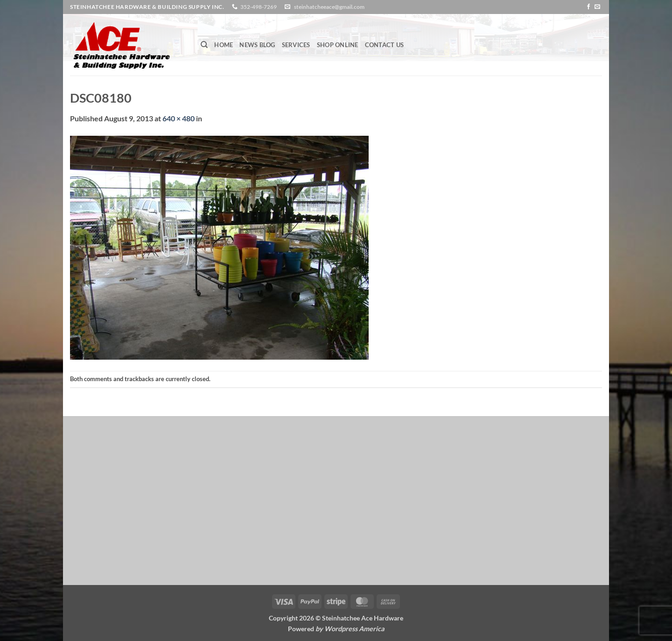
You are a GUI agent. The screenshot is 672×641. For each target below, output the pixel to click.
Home (224, 45)
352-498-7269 (259, 7)
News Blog (257, 45)
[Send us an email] (597, 7)
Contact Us (385, 45)
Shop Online (338, 45)
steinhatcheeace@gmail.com (329, 7)
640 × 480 (178, 118)
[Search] (204, 45)
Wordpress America (354, 629)
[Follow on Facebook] (588, 7)
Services (296, 45)
